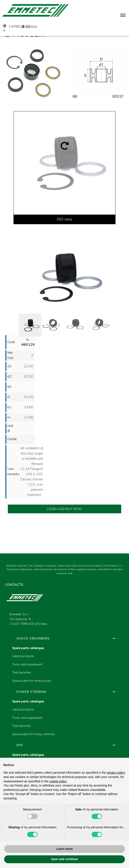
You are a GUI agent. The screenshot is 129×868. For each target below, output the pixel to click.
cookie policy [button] (58, 781)
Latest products (23, 656)
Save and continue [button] (65, 859)
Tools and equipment (27, 664)
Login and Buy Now (64, 509)
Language (16, 26)
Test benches (22, 672)
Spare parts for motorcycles (32, 681)
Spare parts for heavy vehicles (34, 734)
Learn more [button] (64, 849)
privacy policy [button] (116, 773)
